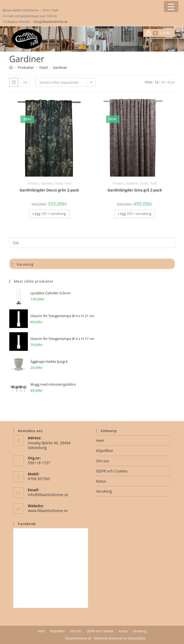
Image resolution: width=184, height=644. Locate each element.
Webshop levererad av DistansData (120, 638)
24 (163, 82)
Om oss (102, 461)
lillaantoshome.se (78, 638)
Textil (68, 183)
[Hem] (11, 67)
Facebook (27, 524)
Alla (171, 82)
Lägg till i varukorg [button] (49, 214)
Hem (100, 440)
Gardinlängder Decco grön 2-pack (49, 190)
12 (156, 82)
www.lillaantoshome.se (48, 511)
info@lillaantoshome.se (50, 22)
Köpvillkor (105, 451)
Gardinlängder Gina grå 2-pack (135, 190)
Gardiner (60, 67)
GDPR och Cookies (112, 471)
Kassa (101, 481)
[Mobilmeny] (173, 33)
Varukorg (104, 491)
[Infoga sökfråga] (92, 243)
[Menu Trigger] (171, 7)
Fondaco (33, 183)
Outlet (59, 183)
